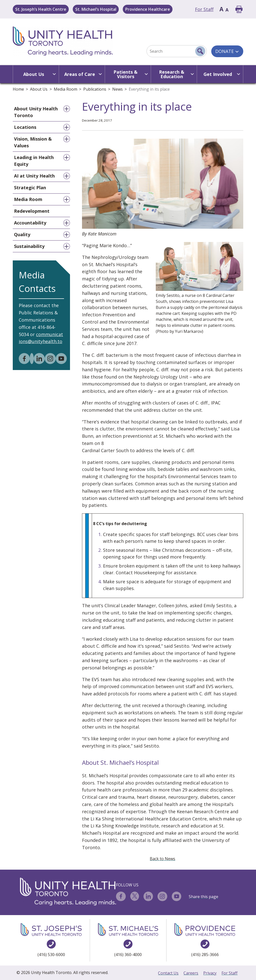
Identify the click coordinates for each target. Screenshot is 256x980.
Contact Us (168, 973)
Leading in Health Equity (34, 161)
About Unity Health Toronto (36, 112)
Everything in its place (149, 89)
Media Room (65, 89)
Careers (191, 973)
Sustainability (29, 246)
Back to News (162, 859)
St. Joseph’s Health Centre (41, 9)
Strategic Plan (30, 188)
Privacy (210, 973)
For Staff (204, 9)
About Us (39, 89)
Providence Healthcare (148, 9)
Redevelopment (32, 211)
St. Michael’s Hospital (96, 9)
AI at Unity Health (34, 176)
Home (18, 89)
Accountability (30, 223)
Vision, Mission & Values (33, 142)
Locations (25, 127)
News (117, 89)
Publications (95, 89)
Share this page (203, 897)
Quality (22, 234)
